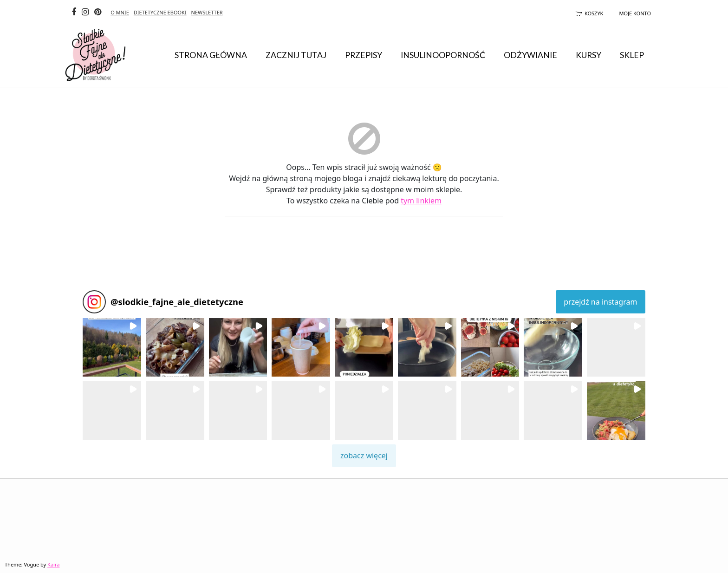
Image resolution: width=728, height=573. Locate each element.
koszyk (588, 13)
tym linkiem (421, 201)
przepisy (364, 55)
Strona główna (211, 55)
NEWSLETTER (207, 12)
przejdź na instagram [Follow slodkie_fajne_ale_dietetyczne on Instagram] (600, 302)
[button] (112, 347)
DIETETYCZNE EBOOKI (160, 12)
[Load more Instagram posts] (364, 456)
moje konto (635, 13)
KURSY (588, 55)
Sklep (632, 55)
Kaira (53, 564)
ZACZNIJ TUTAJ (296, 55)
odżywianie (530, 55)
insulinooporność (443, 55)
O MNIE (120, 12)
